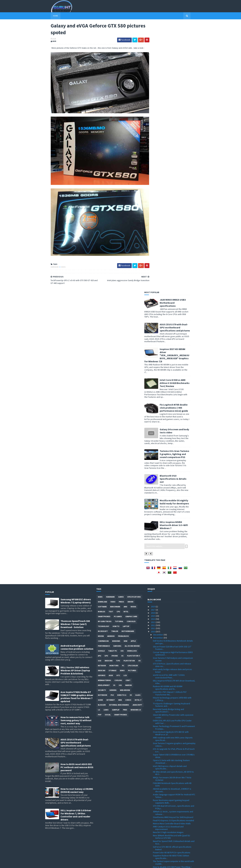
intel (126, 343)
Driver (130, 334)
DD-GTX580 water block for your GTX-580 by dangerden (173, 657)
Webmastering (104, 412)
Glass (138, 427)
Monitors (114, 397)
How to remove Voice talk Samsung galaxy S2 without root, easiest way (76, 452)
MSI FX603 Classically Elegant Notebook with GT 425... (173, 612)
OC (122, 388)
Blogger (102, 437)
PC (123, 397)
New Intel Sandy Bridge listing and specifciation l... (168, 442)
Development (104, 417)
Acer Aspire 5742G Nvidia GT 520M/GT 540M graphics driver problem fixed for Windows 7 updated (77, 428)
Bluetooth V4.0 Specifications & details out (178, 211)
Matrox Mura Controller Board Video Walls (172, 555)
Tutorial (119, 353)
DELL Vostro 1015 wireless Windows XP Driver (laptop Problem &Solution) (75, 402)
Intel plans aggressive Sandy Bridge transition (174, 690)
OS (139, 392)
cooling (118, 412)
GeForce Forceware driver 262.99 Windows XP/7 (173, 674)
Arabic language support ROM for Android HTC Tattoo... (174, 528)
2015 (153, 348)
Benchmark (115, 338)
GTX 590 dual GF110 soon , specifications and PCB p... (174, 539)
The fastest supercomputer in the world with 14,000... (173, 594)
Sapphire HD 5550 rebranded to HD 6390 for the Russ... (173, 640)
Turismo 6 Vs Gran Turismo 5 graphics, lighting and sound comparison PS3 (180, 186)
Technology (104, 358)
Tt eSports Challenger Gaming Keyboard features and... (171, 437)
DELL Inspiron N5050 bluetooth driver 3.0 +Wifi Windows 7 (179, 257)
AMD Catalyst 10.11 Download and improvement (168, 560)
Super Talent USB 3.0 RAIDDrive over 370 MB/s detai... (174, 488)
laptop (126, 358)
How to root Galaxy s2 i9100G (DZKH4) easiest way (77, 522)
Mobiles (102, 343)
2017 (153, 342)
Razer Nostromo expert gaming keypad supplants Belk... (171, 533)
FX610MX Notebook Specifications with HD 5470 (172, 516)
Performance (104, 378)
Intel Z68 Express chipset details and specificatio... (170, 499)
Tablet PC (113, 383)
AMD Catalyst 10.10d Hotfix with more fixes (172, 711)
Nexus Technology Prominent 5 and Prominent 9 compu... (174, 459)
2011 (153, 360)
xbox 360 (102, 402)
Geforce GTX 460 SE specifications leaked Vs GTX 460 (173, 755)
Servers (113, 422)
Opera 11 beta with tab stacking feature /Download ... (171, 494)
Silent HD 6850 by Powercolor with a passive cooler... (173, 448)
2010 (153, 363)
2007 (153, 855)
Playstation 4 (133, 388)
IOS (120, 417)
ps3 (112, 427)
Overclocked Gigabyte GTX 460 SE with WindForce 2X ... (171, 465)
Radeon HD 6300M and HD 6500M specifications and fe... (168, 419)
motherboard (128, 363)
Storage (113, 402)
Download (102, 334)
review (101, 368)
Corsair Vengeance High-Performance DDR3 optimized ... (173, 385)
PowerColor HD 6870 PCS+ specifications (172, 584)
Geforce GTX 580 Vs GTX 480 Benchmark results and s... (171, 680)
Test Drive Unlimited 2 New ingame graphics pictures (173, 735)
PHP (100, 447)
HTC (118, 407)
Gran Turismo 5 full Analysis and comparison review (173, 391)
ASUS (111, 407)
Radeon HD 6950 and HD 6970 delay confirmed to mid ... (174, 646)
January (157, 845)
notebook (103, 427)
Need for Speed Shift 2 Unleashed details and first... (174, 574)
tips (118, 392)
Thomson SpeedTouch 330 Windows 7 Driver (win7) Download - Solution (75, 356)
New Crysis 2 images (162, 740)
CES (122, 383)
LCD (125, 407)
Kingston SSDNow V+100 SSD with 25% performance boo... (171, 721)
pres (125, 442)
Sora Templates (62, 864)
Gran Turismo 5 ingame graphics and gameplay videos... (174, 476)
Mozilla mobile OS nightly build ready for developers (180, 234)
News (58, 260)
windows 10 (136, 442)
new (125, 373)
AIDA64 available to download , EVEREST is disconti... (172, 522)
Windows (116, 373)
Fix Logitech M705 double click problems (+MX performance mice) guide (179, 139)
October (158, 817)
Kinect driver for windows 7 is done (169, 687)
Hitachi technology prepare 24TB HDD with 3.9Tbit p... (172, 431)
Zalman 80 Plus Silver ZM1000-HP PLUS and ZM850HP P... (172, 651)
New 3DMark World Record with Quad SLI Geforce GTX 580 (171, 569)
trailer (115, 363)
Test (111, 343)
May (155, 833)
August (157, 824)
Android (111, 368)
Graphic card (131, 348)
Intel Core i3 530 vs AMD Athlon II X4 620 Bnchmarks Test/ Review (180, 115)
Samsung (117, 378)
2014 (153, 351)
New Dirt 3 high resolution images (168, 564)
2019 (153, 338)
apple (133, 373)
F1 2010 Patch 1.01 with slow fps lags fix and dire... (173, 730)
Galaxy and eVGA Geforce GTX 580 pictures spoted (173, 695)
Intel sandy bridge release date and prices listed (172, 402)
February (158, 842)
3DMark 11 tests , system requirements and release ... (173, 545)
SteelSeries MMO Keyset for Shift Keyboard (173, 549)
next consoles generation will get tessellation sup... (174, 767)
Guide (100, 432)
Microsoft (103, 363)
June (156, 830)
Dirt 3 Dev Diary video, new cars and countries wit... (174, 606)
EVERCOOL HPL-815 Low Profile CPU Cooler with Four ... (172, 454)
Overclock (132, 383)
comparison (103, 373)
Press (121, 334)
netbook (102, 397)
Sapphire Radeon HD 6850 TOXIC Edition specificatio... (171, 589)
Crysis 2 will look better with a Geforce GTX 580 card (173, 761)
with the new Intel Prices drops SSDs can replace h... (172, 623)
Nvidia (133, 338)
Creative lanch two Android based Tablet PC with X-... (173, 781)
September (159, 820)
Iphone (115, 388)
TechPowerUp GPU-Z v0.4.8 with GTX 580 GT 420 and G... (173, 701)
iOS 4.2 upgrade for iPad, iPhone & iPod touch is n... (174, 482)
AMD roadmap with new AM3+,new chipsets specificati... (173, 471)
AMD (125, 338)
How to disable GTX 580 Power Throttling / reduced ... (172, 600)
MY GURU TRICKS (105, 353)
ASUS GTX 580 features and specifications (172, 684)
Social (108, 447)
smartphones (104, 348)
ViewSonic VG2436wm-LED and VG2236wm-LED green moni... (174, 772)
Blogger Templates (79, 864)
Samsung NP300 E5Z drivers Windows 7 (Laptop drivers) (76, 333)
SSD (100, 392)
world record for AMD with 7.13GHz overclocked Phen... (169, 408)
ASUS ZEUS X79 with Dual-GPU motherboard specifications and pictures (180, 59)
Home (50, 16)
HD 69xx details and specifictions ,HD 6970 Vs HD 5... (173, 505)
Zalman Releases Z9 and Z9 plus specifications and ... (168, 750)
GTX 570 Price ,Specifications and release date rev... (172, 397)
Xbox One (109, 392)
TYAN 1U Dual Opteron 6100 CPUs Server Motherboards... (171, 706)
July (155, 827)
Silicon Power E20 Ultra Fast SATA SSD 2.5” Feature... (172, 380)
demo (122, 402)
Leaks (106, 442)
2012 (153, 357)
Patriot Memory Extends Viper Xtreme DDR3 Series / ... (173, 744)
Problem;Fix (123, 368)
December (158, 366)
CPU (118, 343)
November (158, 369)
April (156, 836)
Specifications (134, 329)
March (156, 839)
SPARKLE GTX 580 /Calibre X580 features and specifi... (173, 668)
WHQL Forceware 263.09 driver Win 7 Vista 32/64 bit (172, 511)
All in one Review (132, 378)
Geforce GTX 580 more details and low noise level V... (173, 715)
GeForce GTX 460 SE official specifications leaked (172, 580)
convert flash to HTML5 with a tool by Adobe (173, 791)
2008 (153, 851)
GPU (106, 388)
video (113, 334)
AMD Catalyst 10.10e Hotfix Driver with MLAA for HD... (173, 629)
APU (99, 388)
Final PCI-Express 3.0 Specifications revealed (173, 552)
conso (128, 432)
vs (114, 417)
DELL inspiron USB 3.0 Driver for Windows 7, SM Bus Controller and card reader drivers (76, 547)
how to (116, 358)
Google (101, 383)
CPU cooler (133, 397)
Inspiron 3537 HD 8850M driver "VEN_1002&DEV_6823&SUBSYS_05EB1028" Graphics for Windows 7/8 (172, 87)
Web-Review (125, 422)
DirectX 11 (122, 427)
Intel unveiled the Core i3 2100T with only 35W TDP (174, 807)
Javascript (137, 437)
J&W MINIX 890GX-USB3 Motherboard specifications (178, 35)
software (102, 338)
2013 (153, 354)
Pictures (132, 402)
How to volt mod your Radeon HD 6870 (170, 777)
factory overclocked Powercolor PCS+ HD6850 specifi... (174, 796)
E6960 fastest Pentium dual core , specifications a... (168, 801)
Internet (111, 432)
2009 (153, 848)
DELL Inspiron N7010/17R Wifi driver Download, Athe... (174, 414)
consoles (131, 353)
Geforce (102, 407)
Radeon (128, 417)
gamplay (116, 442)
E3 (131, 427)
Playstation (129, 392)
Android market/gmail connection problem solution (77, 379)
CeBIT (128, 412)
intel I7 (138, 432)
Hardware (49, 260)
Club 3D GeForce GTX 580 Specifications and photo (173, 617)
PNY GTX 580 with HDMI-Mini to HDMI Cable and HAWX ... (174, 663)
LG (99, 442)
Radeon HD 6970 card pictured (167, 725)
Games (121, 329)
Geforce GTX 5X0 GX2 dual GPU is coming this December (173, 787)
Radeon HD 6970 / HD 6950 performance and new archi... (173, 813)
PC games (118, 348)
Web (120, 432)
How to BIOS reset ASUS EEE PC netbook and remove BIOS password (77, 499)
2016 (153, 345)
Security (102, 422)
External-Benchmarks (119, 437)
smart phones (121, 447)
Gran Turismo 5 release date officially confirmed (170, 634)
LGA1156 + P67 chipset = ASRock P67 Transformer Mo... (170, 425)
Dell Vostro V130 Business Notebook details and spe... (173, 374)
